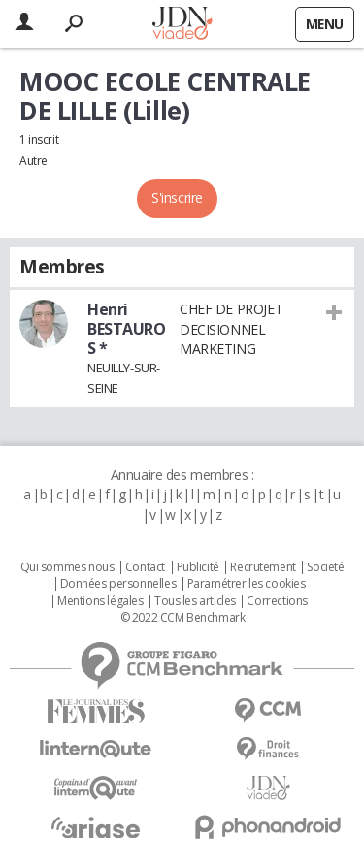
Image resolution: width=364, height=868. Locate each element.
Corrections (277, 601)
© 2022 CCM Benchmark (183, 618)
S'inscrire (177, 197)
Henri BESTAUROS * (127, 329)
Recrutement (263, 567)
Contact (145, 567)
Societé (325, 567)
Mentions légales (100, 601)
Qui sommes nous (67, 567)
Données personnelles (118, 584)
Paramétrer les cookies (247, 584)
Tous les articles (195, 601)
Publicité (198, 567)
